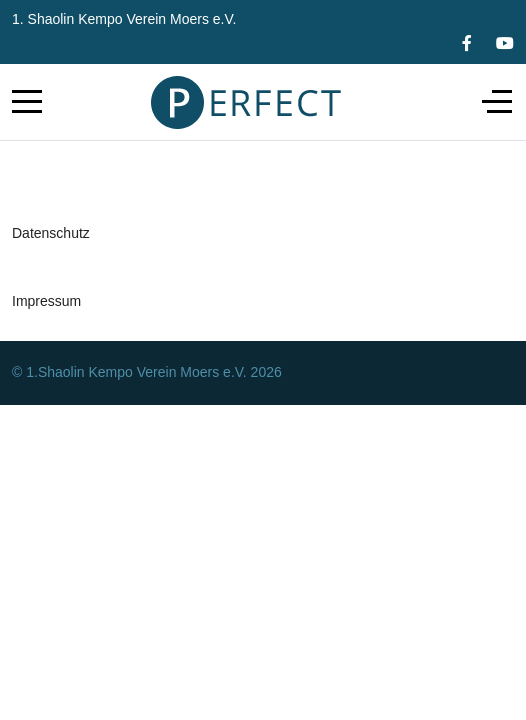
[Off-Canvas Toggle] (497, 102)
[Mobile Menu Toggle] (27, 102)
